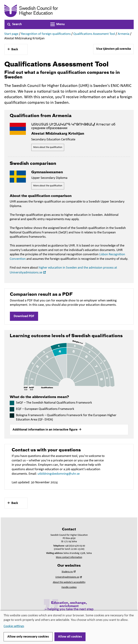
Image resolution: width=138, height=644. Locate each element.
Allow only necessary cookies (28, 637)
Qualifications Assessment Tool (94, 34)
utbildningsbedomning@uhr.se (59, 474)
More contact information (69, 557)
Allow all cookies (70, 637)
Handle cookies (69, 587)
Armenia (124, 34)
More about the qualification (48, 147)
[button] (69, 430)
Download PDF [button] (24, 316)
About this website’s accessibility (69, 582)
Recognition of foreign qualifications (46, 34)
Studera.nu (69, 572)
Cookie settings (14, 626)
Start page (11, 34)
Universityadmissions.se (69, 577)
